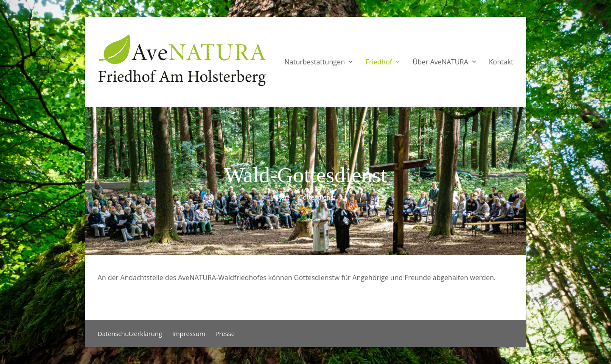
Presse (225, 333)
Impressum (189, 333)
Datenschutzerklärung (130, 333)
